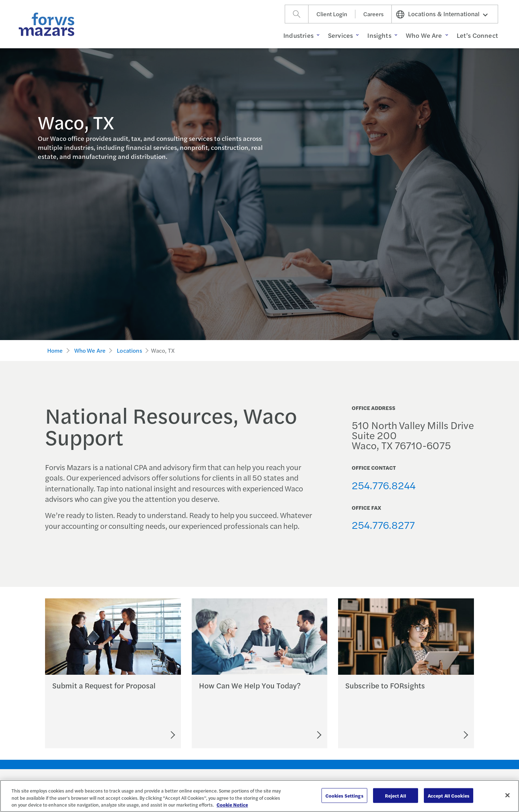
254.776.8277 (383, 525)
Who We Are (90, 350)
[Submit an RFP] (140, 735)
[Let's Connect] (287, 735)
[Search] (297, 14)
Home (55, 350)
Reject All (396, 795)
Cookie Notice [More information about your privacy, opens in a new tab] (232, 805)
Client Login (332, 14)
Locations (129, 350)
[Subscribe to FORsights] (439, 735)
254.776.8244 (384, 485)
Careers (373, 14)
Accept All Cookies (449, 795)
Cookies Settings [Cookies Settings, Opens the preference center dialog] (344, 795)
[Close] (507, 795)
